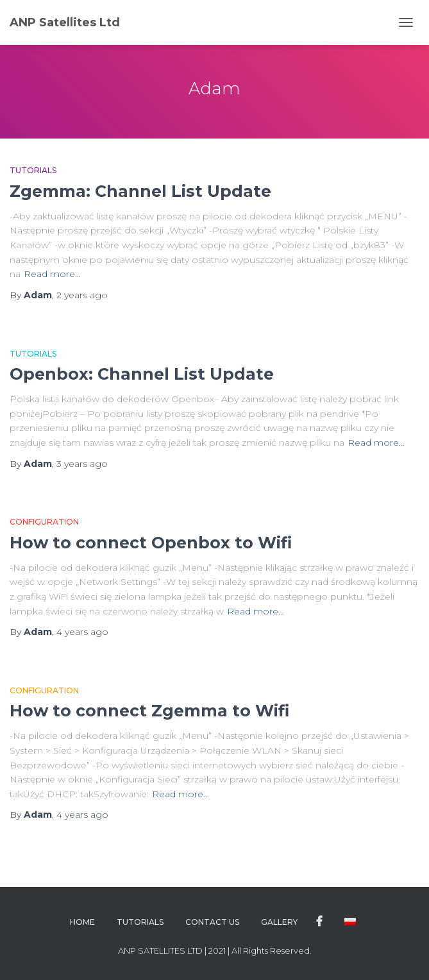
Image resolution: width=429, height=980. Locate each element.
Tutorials (33, 170)
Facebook (319, 922)
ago (82, 295)
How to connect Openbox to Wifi (151, 543)
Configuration (44, 522)
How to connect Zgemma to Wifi (149, 711)
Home (82, 922)
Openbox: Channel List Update (142, 374)
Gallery (279, 922)
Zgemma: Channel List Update (140, 191)
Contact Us (212, 922)
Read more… (52, 274)
